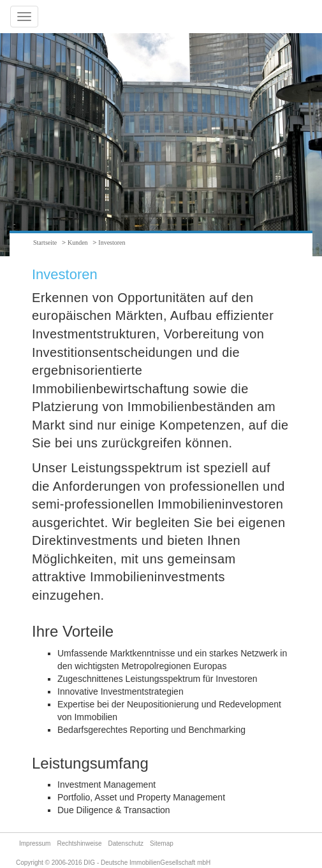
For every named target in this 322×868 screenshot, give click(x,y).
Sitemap (162, 843)
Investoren (112, 242)
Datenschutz (126, 843)
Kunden (78, 242)
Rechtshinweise (79, 843)
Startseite (45, 242)
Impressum (35, 843)
